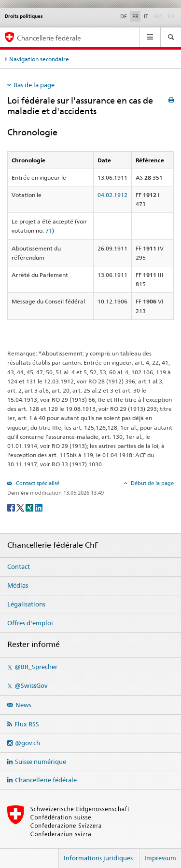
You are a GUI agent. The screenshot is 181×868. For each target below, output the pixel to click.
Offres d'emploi (30, 623)
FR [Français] (135, 16)
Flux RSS (27, 724)
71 (49, 230)
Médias (18, 585)
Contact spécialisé (37, 483)
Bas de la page (34, 85)
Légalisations (26, 604)
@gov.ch (28, 743)
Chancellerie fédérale (46, 780)
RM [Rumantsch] (158, 16)
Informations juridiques (98, 858)
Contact (19, 566)
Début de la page (152, 483)
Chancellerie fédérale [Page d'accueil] (49, 38)
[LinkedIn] (39, 507)
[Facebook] (12, 507)
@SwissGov (31, 685)
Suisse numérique (41, 762)
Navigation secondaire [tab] (39, 59)
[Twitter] (21, 507)
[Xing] (30, 507)
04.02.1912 (112, 195)
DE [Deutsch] (124, 16)
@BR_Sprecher (36, 667)
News (23, 705)
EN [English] (171, 16)
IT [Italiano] (146, 16)
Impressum (160, 858)
